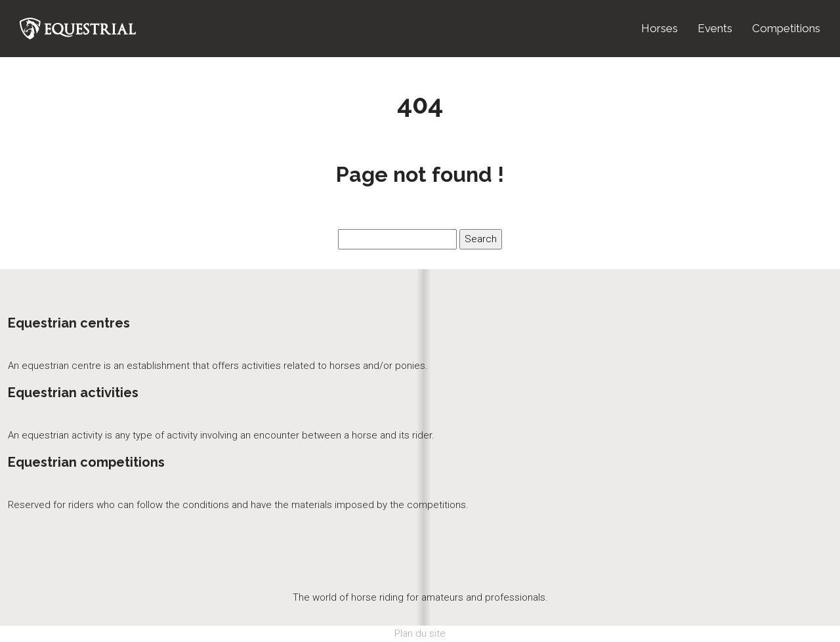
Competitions (786, 28)
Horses (660, 28)
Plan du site (420, 633)
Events (715, 28)
